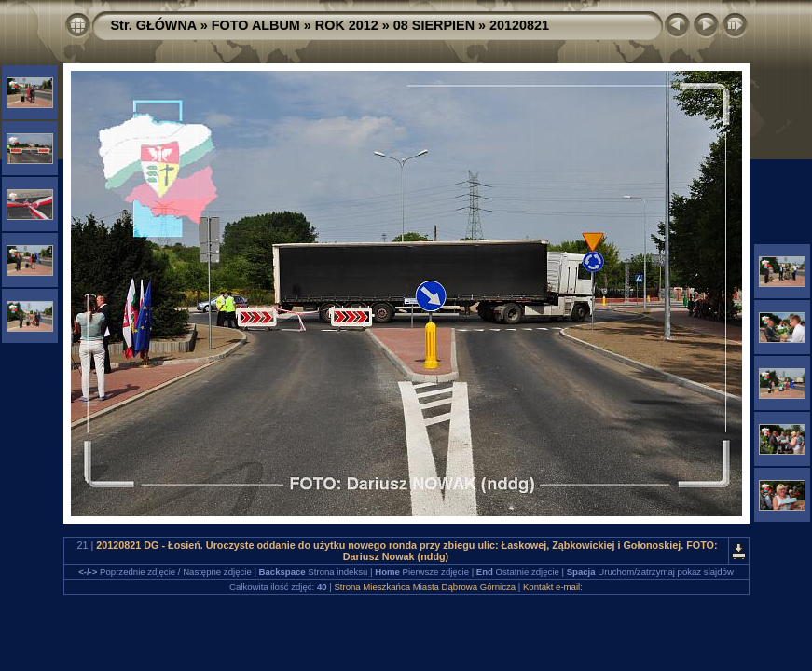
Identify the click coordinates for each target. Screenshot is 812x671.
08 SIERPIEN (434, 25)
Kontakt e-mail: (553, 587)
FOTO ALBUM (256, 25)
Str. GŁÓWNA (154, 25)
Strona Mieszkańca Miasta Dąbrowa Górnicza (425, 587)
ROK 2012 (347, 25)
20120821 (519, 25)
